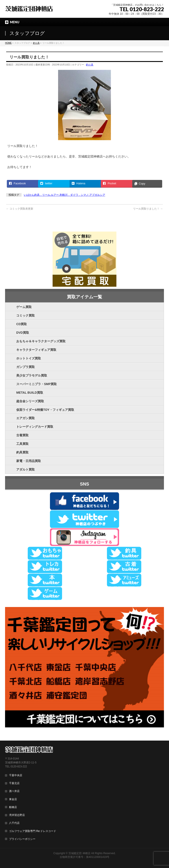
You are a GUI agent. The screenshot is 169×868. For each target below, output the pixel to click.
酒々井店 (14, 791)
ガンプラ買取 (26, 367)
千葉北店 (14, 783)
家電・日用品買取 (29, 461)
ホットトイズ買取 (29, 358)
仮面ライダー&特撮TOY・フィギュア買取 (45, 410)
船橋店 (13, 807)
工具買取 (22, 444)
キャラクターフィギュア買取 (36, 350)
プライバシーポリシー (22, 839)
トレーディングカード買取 (35, 427)
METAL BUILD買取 (30, 393)
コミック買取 (26, 315)
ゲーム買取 (24, 307)
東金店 (13, 799)
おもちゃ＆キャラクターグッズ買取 (41, 341)
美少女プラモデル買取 (32, 375)
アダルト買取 (26, 469)
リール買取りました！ (148, 209)
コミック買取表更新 (20, 209)
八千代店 (14, 823)
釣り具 (90, 65)
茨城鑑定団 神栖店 (79, 853)
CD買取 (22, 324)
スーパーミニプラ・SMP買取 (37, 384)
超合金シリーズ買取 (30, 401)
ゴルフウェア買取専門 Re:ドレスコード (33, 831)
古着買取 (22, 435)
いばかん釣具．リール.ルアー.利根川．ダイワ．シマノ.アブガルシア (64, 195)
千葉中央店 (16, 775)
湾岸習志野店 (17, 815)
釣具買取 (22, 452)
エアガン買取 (26, 418)
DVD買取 (23, 333)
